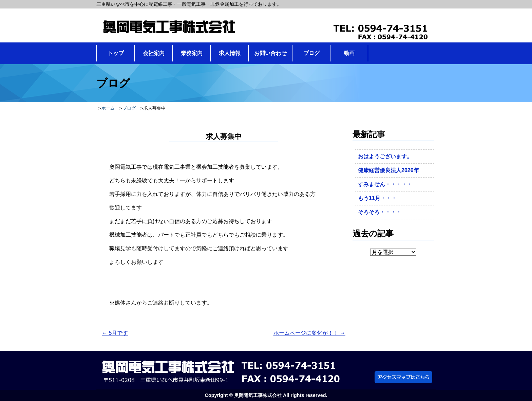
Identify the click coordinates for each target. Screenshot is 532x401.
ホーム (108, 108)
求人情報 (230, 53)
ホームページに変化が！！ (309, 333)
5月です (115, 333)
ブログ (311, 53)
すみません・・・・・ (385, 184)
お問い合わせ (270, 53)
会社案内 (154, 53)
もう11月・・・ (377, 198)
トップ (116, 53)
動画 (349, 53)
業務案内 (192, 53)
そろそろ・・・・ (380, 212)
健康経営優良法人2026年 (388, 170)
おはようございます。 (385, 156)
